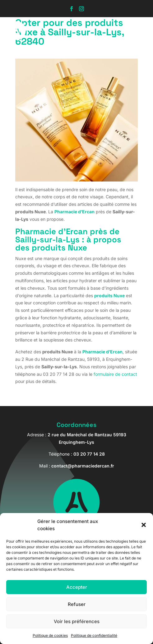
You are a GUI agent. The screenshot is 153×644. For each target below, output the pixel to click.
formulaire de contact (115, 374)
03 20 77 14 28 (89, 454)
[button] (144, 525)
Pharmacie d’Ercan (74, 212)
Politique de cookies (50, 635)
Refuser (77, 604)
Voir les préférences (77, 621)
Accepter (77, 587)
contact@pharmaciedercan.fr (83, 466)
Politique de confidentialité (94, 635)
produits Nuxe (109, 295)
